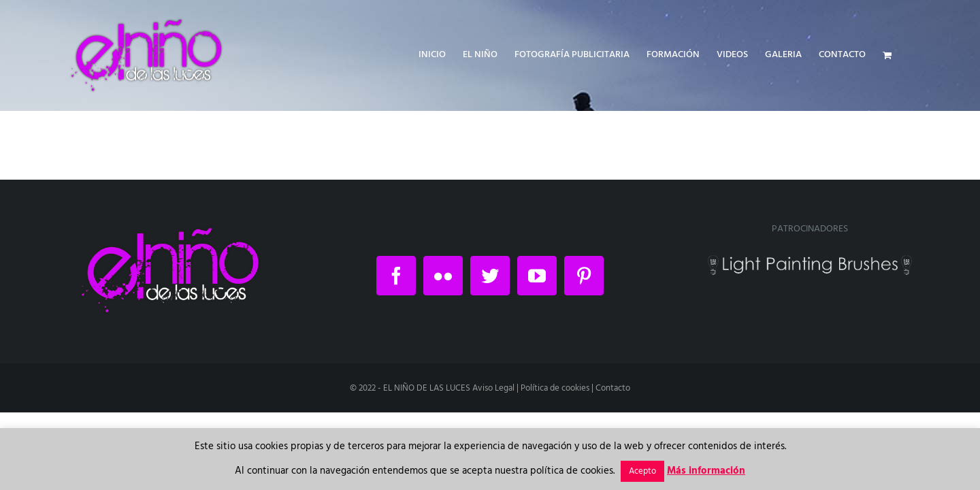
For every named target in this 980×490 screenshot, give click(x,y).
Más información (706, 471)
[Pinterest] (584, 276)
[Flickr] (443, 276)
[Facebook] (396, 276)
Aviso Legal (493, 388)
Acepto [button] (642, 471)
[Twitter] (490, 276)
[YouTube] (537, 276)
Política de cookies (555, 388)
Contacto (613, 388)
